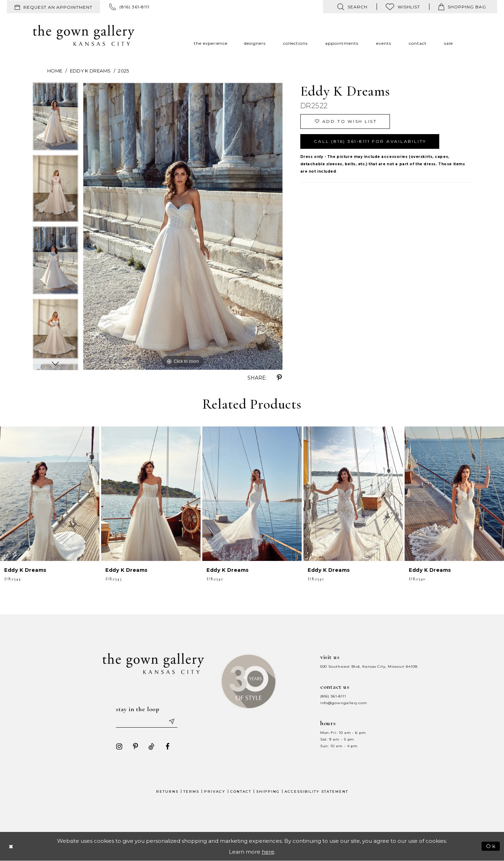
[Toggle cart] (462, 7)
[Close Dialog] (11, 846)
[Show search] (352, 7)
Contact (241, 791)
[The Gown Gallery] (84, 35)
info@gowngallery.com (344, 703)
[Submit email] (171, 721)
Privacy (215, 791)
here (268, 852)
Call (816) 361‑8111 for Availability (370, 141)
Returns (167, 791)
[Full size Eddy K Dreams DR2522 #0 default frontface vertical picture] (183, 226)
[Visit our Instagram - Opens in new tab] (119, 747)
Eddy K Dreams (90, 71)
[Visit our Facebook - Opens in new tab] (168, 747)
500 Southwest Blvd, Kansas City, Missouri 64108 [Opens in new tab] (369, 666)
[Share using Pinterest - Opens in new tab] (279, 378)
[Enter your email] (147, 721)
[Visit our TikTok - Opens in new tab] (152, 747)
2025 (123, 71)
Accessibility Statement (316, 791)
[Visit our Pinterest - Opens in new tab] (135, 747)
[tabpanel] (55, 119)
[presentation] (50, 494)
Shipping (268, 791)
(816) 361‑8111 (333, 696)
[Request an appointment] (54, 7)
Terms (191, 791)
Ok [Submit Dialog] (491, 846)
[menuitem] (54, 7)
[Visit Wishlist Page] (403, 7)
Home (55, 71)
